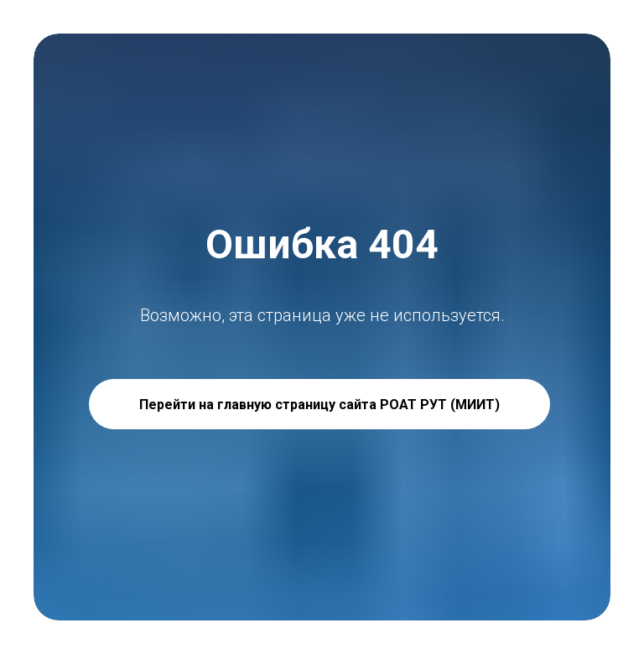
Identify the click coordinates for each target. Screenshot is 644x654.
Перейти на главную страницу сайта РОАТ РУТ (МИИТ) (319, 405)
